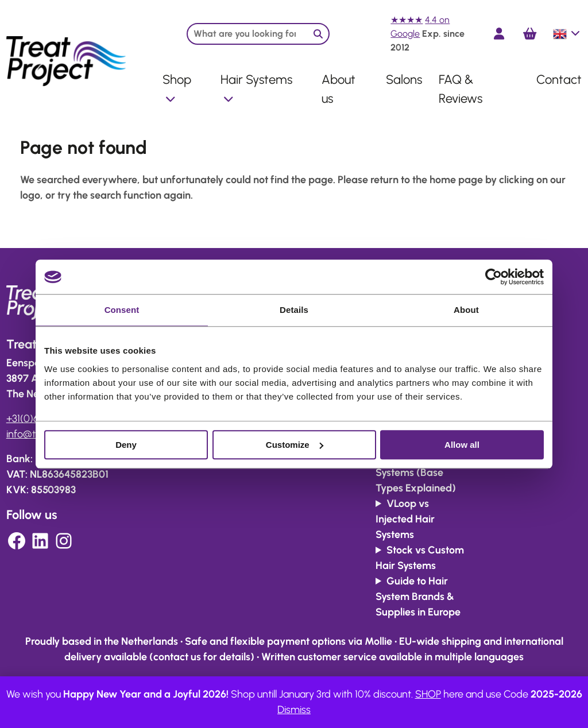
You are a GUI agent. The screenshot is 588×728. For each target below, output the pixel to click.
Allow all (462, 445)
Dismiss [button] (294, 710)
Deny (126, 445)
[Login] (499, 34)
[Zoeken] (318, 34)
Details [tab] (294, 310)
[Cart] (530, 34)
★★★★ (407, 20)
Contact (559, 80)
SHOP (428, 694)
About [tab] (466, 310)
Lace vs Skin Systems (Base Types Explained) (416, 473)
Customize (295, 445)
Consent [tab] (122, 310)
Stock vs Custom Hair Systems (420, 558)
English (567, 34)
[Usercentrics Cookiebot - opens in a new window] (494, 277)
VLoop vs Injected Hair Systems (405, 519)
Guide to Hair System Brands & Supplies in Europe (418, 597)
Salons (404, 80)
